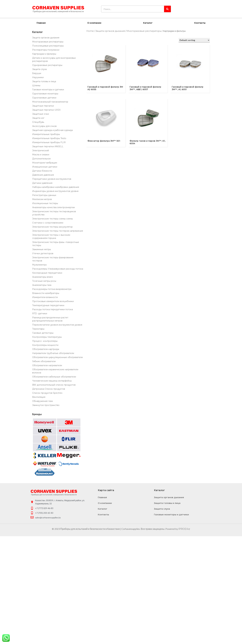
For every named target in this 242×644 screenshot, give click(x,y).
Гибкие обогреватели (44, 361)
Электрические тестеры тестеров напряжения (58, 231)
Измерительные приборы (46, 134)
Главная (41, 23)
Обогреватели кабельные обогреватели (54, 377)
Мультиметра (39, 265)
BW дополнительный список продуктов (54, 385)
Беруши (37, 73)
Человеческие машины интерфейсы (52, 381)
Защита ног (38, 118)
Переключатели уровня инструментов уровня (57, 325)
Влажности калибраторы (46, 293)
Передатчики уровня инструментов (52, 179)
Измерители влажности (45, 297)
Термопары (38, 329)
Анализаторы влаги (43, 277)
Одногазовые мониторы (45, 93)
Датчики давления (42, 183)
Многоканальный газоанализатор (50, 102)
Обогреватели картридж (46, 349)
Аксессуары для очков (44, 126)
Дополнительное (41, 158)
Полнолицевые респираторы (48, 46)
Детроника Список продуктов (49, 389)
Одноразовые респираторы (47, 65)
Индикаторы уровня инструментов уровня (55, 191)
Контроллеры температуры (47, 337)
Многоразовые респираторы (48, 42)
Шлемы (36, 85)
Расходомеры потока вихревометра (52, 289)
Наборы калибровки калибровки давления (56, 187)
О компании (94, 23)
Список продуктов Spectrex (47, 393)
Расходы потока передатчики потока (53, 309)
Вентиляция (39, 397)
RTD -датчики (40, 313)
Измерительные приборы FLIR (49, 142)
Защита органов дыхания (46, 37)
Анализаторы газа (42, 285)
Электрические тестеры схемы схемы (53, 219)
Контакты (200, 23)
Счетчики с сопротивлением (48, 223)
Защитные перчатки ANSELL (48, 146)
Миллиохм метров (42, 199)
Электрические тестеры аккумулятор (52, 227)
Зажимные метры (42, 249)
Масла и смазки (41, 154)
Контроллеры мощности (45, 345)
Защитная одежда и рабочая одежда (52, 130)
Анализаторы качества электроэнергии (54, 207)
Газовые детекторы (43, 333)
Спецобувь (38, 122)
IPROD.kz (184, 529)
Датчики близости (42, 171)
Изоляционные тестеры (45, 203)
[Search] (167, 9)
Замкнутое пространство (46, 405)
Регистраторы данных (44, 195)
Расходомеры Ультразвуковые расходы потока (58, 269)
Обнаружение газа (42, 401)
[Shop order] (194, 40)
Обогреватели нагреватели (47, 365)
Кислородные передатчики (47, 273)
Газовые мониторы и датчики (48, 89)
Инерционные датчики (45, 167)
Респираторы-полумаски (46, 50)
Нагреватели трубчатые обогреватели (53, 353)
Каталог (148, 23)
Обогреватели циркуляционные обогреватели (57, 357)
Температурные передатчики (48, 305)
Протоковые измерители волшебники (53, 301)
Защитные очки (41, 114)
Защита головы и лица (44, 81)
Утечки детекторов (43, 253)
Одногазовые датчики (44, 98)
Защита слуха (39, 69)
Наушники (38, 77)
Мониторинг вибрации (45, 163)
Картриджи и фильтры (44, 54)
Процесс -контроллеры (45, 341)
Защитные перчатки (43, 106)
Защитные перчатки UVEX (46, 110)
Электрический (41, 150)
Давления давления (43, 175)
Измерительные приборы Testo (49, 138)
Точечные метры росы (44, 281)
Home (90, 31)
